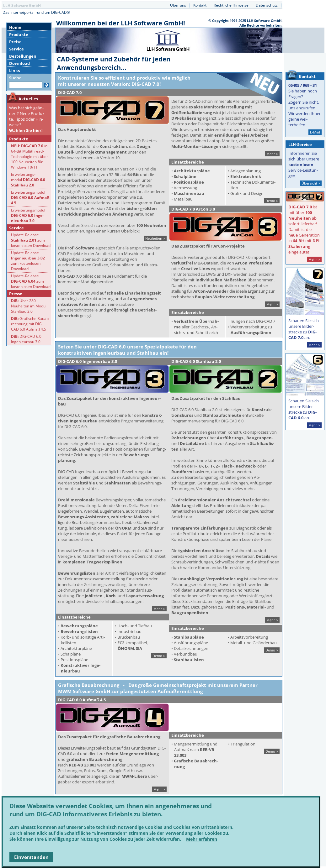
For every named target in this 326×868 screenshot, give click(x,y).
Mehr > (272, 154)
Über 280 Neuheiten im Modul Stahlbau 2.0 (29, 306)
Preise (15, 42)
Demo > (272, 201)
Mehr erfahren (202, 839)
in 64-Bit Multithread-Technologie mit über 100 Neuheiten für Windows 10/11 (29, 157)
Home (15, 27)
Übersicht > (311, 183)
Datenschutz (267, 5)
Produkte (19, 34)
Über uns (178, 5)
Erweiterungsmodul (30, 198)
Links (14, 71)
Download (19, 63)
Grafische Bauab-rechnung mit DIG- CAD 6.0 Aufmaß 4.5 (30, 324)
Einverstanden (31, 857)
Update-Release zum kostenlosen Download (31, 240)
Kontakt (200, 5)
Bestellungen (23, 56)
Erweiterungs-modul (28, 180)
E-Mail (315, 132)
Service (16, 49)
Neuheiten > (155, 238)
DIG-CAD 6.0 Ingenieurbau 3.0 (26, 339)
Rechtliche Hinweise (231, 5)
